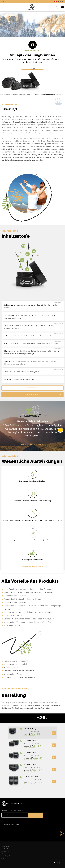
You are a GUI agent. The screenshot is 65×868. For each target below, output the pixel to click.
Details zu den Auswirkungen (32, 567)
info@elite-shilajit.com (11, 825)
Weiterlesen (57, 303)
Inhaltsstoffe (5, 849)
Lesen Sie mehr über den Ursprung (32, 444)
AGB (3, 858)
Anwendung (5, 847)
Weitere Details (32, 388)
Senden (35, 815)
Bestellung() (6, 856)
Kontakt (4, 2)
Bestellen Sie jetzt (32, 395)
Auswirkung (5, 851)
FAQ (3, 854)
